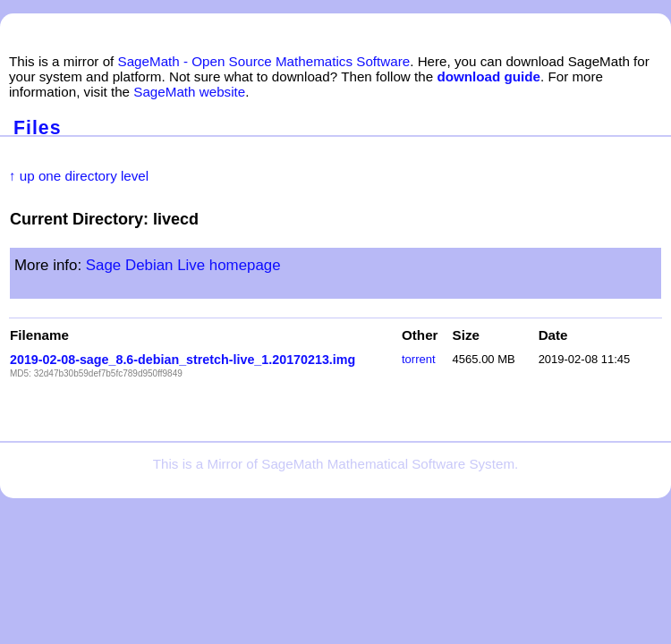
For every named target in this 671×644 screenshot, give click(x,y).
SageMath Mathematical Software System (388, 464)
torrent (419, 359)
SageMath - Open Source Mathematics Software (264, 61)
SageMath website (189, 92)
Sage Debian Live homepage (183, 265)
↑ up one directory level (79, 176)
